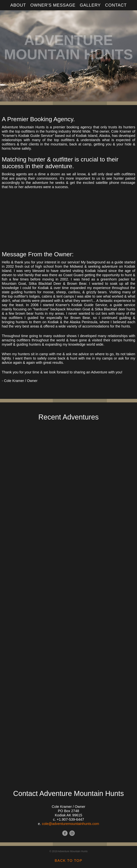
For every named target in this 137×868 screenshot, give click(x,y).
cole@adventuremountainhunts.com (71, 824)
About (18, 5)
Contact (116, 5)
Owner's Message (53, 5)
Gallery (90, 5)
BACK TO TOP (68, 861)
